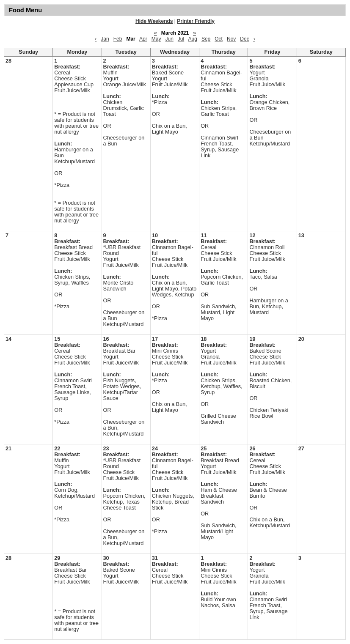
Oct (219, 39)
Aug (193, 39)
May (156, 39)
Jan (105, 39)
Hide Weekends (154, 21)
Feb (118, 39)
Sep (206, 39)
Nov (231, 39)
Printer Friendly (196, 21)
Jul (181, 39)
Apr (143, 39)
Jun (169, 39)
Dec (244, 39)
